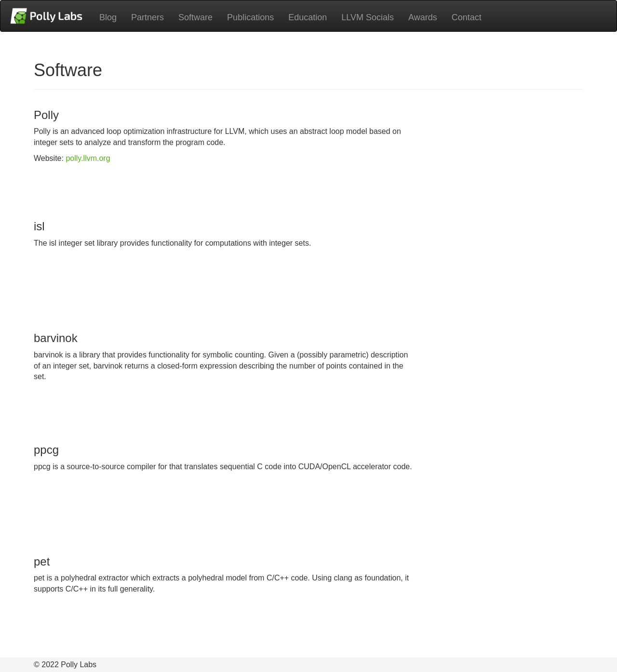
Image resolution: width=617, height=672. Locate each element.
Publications (250, 17)
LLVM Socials (368, 17)
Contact (467, 17)
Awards (423, 17)
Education (308, 17)
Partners (148, 17)
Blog (108, 17)
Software (195, 17)
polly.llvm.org (88, 158)
